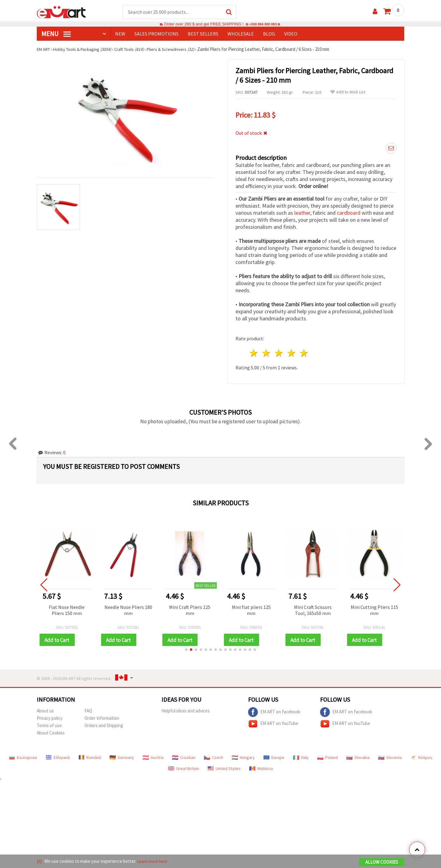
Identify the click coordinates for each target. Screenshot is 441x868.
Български (23, 756)
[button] (186, 648)
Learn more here (153, 861)
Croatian (184, 756)
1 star (254, 351)
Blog (269, 34)
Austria (153, 756)
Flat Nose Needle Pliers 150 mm (73, 608)
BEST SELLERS (203, 34)
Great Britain (184, 767)
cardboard (349, 211)
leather (302, 211)
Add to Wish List (348, 92)
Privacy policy (50, 717)
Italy (301, 756)
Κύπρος (421, 756)
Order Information (102, 717)
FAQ (88, 709)
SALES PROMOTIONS (156, 34)
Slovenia (390, 756)
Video (291, 34)
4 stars (291, 351)
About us (45, 709)
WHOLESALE (241, 34)
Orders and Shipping (104, 724)
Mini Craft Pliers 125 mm (196, 608)
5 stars (304, 351)
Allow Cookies (382, 862)
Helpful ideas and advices (186, 709)
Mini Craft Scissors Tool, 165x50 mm (319, 608)
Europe (274, 756)
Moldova (261, 767)
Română (90, 756)
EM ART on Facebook (274, 711)
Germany (122, 756)
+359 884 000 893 (263, 24)
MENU (56, 34)
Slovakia (358, 756)
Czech (214, 756)
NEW (120, 34)
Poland (328, 756)
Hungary (243, 756)
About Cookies (51, 732)
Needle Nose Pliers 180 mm (135, 608)
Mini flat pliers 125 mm (258, 608)
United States (224, 767)
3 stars (279, 351)
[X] (39, 861)
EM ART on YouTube (273, 723)
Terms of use (49, 724)
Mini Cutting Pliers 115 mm (381, 608)
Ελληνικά (58, 756)
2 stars (267, 351)
